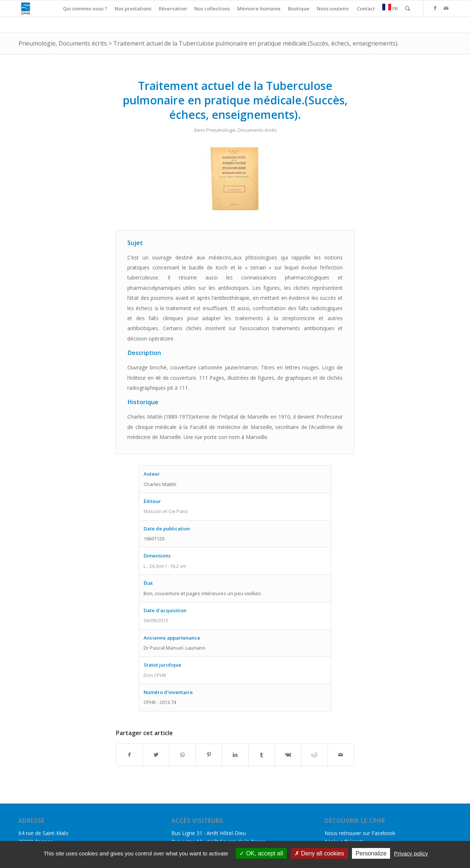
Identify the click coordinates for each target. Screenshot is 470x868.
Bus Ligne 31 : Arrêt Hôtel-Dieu (209, 833)
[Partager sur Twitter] (156, 755)
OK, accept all (261, 853)
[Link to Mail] (446, 8)
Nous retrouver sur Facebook (360, 833)
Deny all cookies (319, 853)
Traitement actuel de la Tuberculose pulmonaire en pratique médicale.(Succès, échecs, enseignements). (256, 43)
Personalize (371, 853)
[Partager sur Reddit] (314, 755)
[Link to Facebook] (435, 8)
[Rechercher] (408, 9)
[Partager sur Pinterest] (209, 755)
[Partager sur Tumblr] (262, 755)
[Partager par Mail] (341, 755)
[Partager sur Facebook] (129, 755)
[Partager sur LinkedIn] (235, 755)
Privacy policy (411, 853)
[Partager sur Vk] (288, 755)
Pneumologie (37, 43)
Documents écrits (83, 43)
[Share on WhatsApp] (182, 755)
